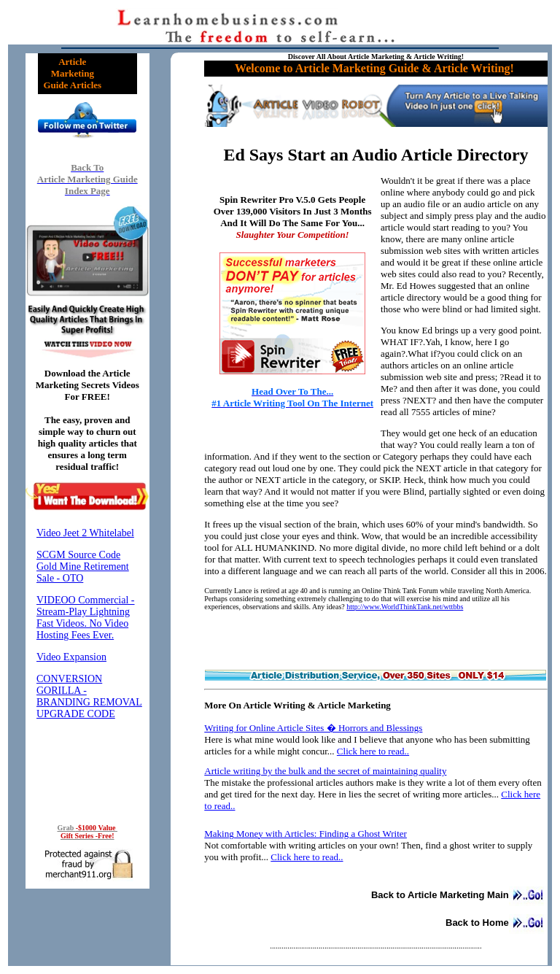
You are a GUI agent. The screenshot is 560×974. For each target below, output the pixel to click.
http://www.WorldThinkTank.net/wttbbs (405, 607)
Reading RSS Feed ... (87, 664)
